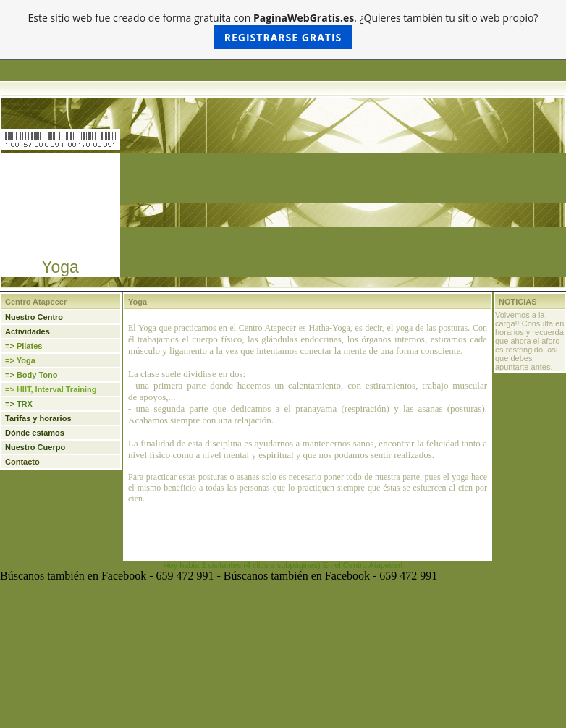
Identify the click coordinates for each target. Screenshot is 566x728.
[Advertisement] (60, 205)
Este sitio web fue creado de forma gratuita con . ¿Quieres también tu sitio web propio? (283, 30)
